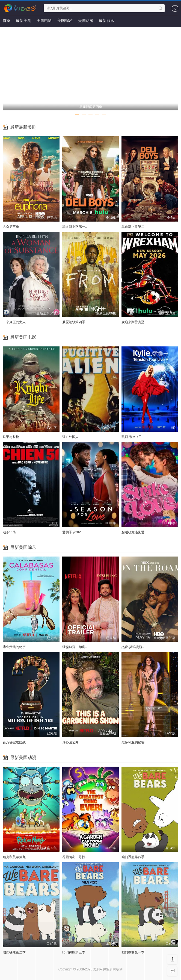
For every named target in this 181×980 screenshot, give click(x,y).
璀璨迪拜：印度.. (75, 647)
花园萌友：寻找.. (75, 857)
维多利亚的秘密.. (134, 742)
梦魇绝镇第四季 (74, 322)
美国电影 (44, 20)
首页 (7, 20)
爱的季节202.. (72, 532)
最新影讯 (106, 20)
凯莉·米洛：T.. (132, 437)
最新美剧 (23, 20)
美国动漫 (86, 20)
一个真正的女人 (14, 322)
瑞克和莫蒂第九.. (15, 857)
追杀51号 (9, 532)
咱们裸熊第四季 (133, 857)
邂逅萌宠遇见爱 (133, 532)
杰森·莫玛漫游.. (133, 647)
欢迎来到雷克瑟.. (134, 322)
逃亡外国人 (70, 437)
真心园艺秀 (70, 742)
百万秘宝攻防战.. (15, 742)
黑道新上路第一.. (75, 227)
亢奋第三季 (11, 227)
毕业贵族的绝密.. (15, 647)
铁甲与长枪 (11, 437)
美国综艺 (65, 20)
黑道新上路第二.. (134, 227)
